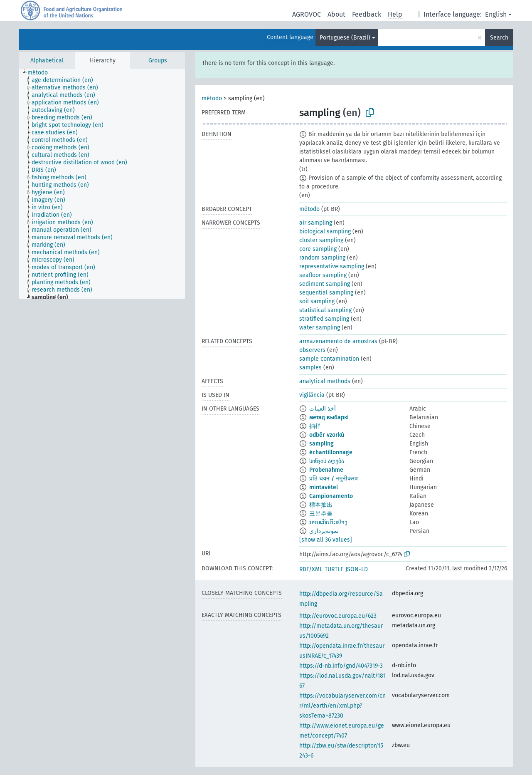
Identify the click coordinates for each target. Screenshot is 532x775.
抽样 (315, 426)
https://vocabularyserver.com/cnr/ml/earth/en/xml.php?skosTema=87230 (342, 706)
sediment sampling (325, 284)
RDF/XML (311, 569)
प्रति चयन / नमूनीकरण (334, 479)
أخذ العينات (323, 409)
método (212, 98)
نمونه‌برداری (324, 531)
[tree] (102, 184)
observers (312, 350)
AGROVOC (307, 14)
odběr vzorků (327, 435)
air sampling (316, 223)
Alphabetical (47, 61)
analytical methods (325, 381)
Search (499, 38)
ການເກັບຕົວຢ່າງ (328, 522)
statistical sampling (325, 310)
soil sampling (317, 301)
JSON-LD (357, 569)
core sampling (318, 249)
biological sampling (325, 232)
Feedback (367, 14)
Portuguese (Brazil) (345, 38)
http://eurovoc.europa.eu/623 (338, 616)
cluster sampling (321, 240)
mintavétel (324, 487)
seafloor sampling (323, 275)
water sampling (320, 328)
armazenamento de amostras (338, 341)
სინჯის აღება (327, 461)
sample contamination (329, 359)
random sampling (322, 258)
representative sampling (332, 266)
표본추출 (321, 514)
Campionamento (331, 496)
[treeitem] (41, 73)
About (336, 14)
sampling (321, 444)
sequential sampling (326, 293)
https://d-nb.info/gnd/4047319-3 (341, 666)
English (496, 14)
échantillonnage (331, 452)
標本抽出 (321, 505)
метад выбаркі (329, 417)
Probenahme (326, 470)
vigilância (312, 395)
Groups (158, 61)
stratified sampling (324, 319)
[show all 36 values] (326, 540)
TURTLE (334, 569)
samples (310, 368)
